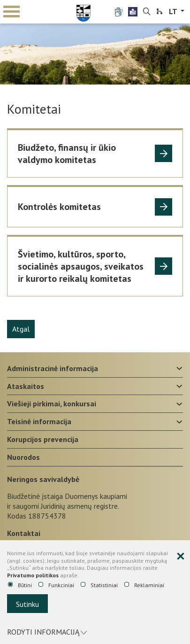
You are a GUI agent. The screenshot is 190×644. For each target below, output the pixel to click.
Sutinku (27, 604)
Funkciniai (56, 585)
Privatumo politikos (33, 575)
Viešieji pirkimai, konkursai (52, 403)
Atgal (21, 329)
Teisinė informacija (39, 421)
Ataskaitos (26, 386)
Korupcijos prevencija (43, 439)
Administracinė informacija (53, 368)
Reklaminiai (144, 585)
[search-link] (147, 12)
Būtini (20, 585)
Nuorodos (23, 457)
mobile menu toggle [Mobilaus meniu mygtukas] (11, 12)
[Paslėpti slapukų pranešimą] (181, 557)
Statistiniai (99, 585)
